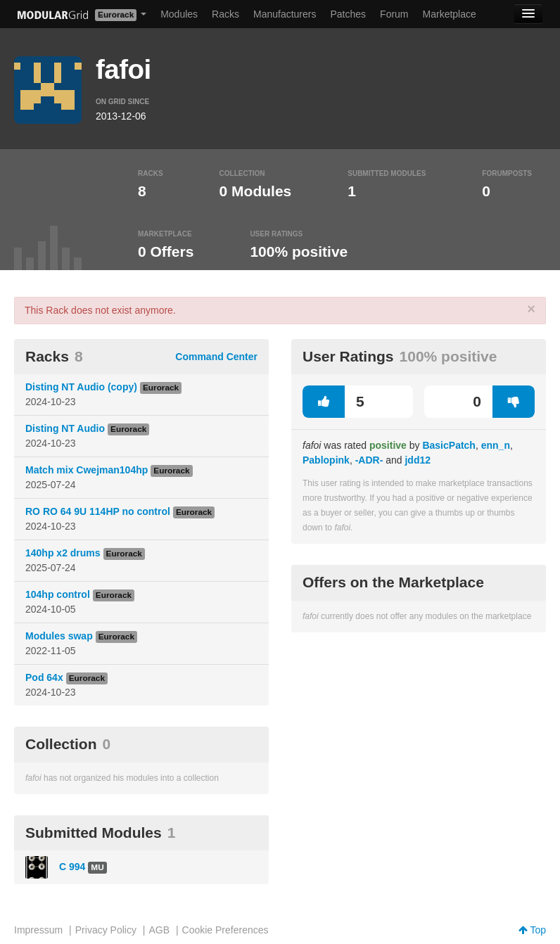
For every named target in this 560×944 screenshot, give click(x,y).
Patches (348, 14)
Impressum (38, 930)
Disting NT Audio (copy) (81, 387)
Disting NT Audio (65, 428)
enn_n (496, 445)
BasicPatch (448, 445)
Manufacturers (285, 14)
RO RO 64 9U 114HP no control (98, 511)
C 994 (72, 867)
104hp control (58, 594)
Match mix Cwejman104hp (87, 470)
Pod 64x (44, 677)
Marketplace (450, 14)
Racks (225, 14)
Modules (179, 14)
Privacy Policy (106, 930)
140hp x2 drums (63, 553)
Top (532, 930)
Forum (394, 14)
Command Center (216, 357)
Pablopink (326, 460)
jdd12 (418, 460)
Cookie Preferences (225, 930)
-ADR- (369, 460)
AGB (159, 930)
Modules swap (59, 636)
